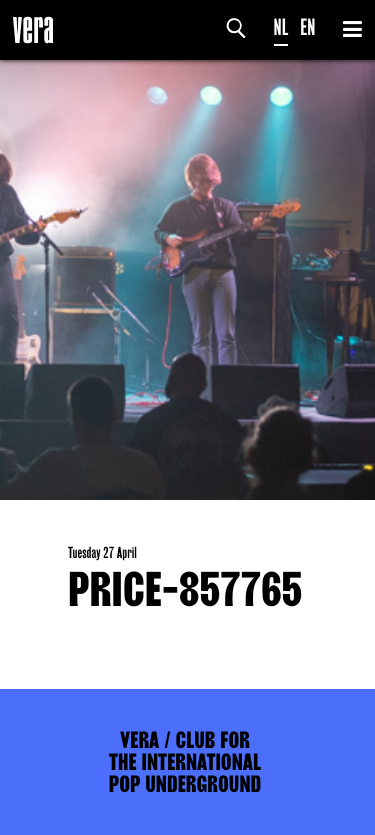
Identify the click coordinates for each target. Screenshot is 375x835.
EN (307, 27)
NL (281, 27)
